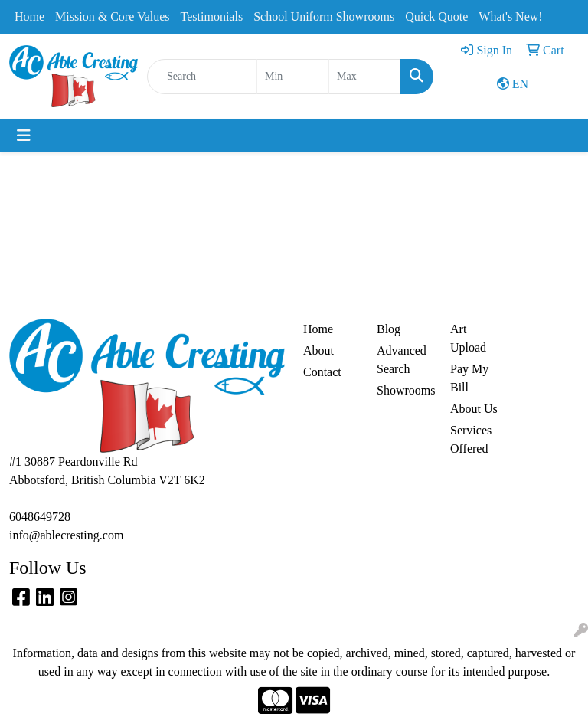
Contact (322, 372)
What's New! (510, 16)
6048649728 (40, 517)
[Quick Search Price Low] (293, 77)
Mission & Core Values (112, 16)
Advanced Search (402, 360)
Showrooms (404, 390)
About (318, 350)
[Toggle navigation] (24, 136)
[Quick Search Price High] (365, 77)
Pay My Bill (469, 378)
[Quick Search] (202, 77)
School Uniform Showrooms (324, 16)
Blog (389, 329)
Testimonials (212, 16)
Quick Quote (436, 16)
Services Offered (471, 439)
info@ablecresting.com (66, 535)
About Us (474, 409)
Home (29, 16)
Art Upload (468, 338)
